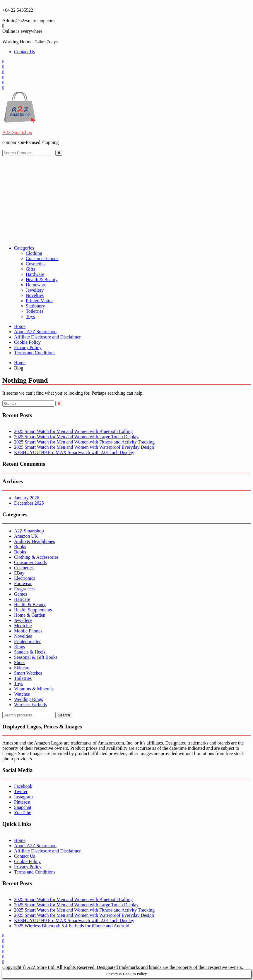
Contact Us (25, 52)
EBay (19, 573)
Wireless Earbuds (30, 705)
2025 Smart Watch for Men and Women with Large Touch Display (76, 437)
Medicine (23, 626)
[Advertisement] (126, 200)
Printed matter (27, 641)
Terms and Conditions (35, 353)
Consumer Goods (42, 258)
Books (20, 547)
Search (64, 715)
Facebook (23, 786)
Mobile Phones (28, 631)
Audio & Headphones (35, 541)
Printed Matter (39, 301)
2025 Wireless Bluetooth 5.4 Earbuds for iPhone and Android (72, 926)
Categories (24, 248)
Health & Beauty (42, 280)
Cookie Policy (27, 342)
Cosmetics (36, 264)
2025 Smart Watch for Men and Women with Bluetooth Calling (73, 431)
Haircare (22, 599)
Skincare (22, 668)
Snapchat (23, 807)
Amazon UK (26, 536)
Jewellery (35, 290)
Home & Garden (30, 615)
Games (20, 594)
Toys (30, 316)
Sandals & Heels (30, 652)
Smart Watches (28, 673)
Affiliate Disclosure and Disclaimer (47, 337)
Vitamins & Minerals (34, 689)
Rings (19, 647)
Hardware (35, 274)
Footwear (23, 583)
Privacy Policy (28, 347)
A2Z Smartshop (17, 132)
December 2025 (29, 503)
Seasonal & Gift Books (36, 657)
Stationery (35, 306)
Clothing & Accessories (36, 557)
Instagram (23, 797)
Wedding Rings (29, 699)
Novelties (35, 295)
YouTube (23, 813)
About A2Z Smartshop (35, 332)
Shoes (20, 662)
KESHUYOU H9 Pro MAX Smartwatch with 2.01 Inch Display (74, 452)
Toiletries (35, 311)
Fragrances (24, 589)
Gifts (30, 269)
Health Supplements (33, 610)
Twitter (21, 791)
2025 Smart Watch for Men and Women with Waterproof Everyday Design (84, 447)
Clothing (34, 253)
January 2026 (27, 498)
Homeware (36, 285)
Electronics (25, 578)
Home (20, 326)
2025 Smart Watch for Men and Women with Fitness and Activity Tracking (84, 442)
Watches (22, 694)
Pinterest (22, 802)
